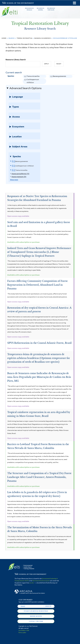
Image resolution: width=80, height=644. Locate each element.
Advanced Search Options (25, 88)
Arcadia (32, 583)
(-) (25, 76)
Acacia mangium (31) (19, 177)
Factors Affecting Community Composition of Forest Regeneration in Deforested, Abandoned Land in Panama (37, 285)
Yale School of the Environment (8, 3)
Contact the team (36, 621)
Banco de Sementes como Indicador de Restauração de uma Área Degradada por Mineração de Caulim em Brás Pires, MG (39, 377)
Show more (14, 180)
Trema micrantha (24, 38)
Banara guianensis (43, 38)
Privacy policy (22, 633)
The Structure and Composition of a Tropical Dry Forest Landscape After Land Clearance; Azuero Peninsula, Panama (39, 477)
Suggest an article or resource (36, 611)
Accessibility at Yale (24, 630)
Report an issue (36, 616)
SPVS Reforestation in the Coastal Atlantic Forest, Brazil (39, 343)
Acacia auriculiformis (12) (20, 174)
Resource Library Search (16, 60)
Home (4, 38)
